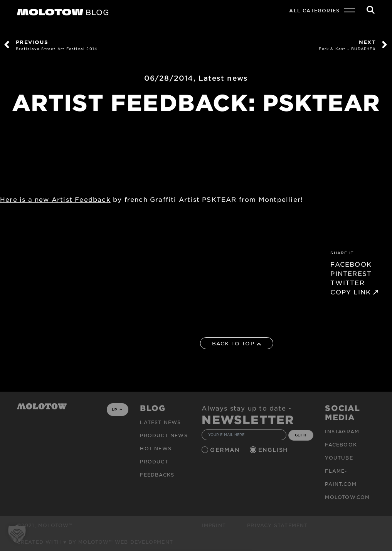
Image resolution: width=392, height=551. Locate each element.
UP (117, 409)
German (226, 450)
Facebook (341, 445)
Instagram (342, 431)
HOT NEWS (156, 448)
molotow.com (347, 497)
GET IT (301, 435)
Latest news (223, 78)
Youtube (339, 458)
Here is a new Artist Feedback (55, 199)
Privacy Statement (277, 525)
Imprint (214, 525)
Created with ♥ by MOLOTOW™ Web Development (95, 542)
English (274, 450)
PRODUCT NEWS (164, 435)
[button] (17, 534)
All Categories (314, 10)
